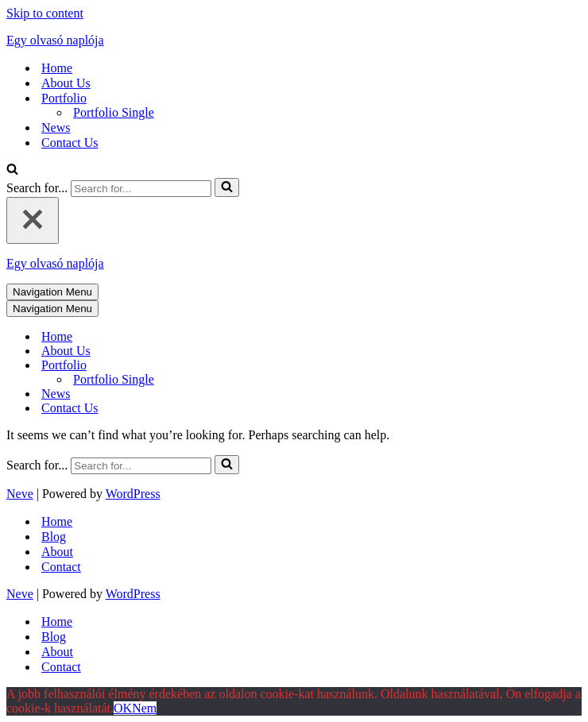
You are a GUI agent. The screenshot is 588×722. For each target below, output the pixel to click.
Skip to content (45, 13)
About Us (66, 83)
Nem (144, 708)
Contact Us (70, 143)
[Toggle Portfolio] (284, 366)
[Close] (33, 220)
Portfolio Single (114, 112)
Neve (20, 494)
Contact (61, 567)
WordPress (133, 494)
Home (57, 68)
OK (123, 708)
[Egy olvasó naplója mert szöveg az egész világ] (294, 41)
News (56, 127)
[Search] (12, 170)
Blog (54, 537)
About (57, 552)
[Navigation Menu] (52, 292)
